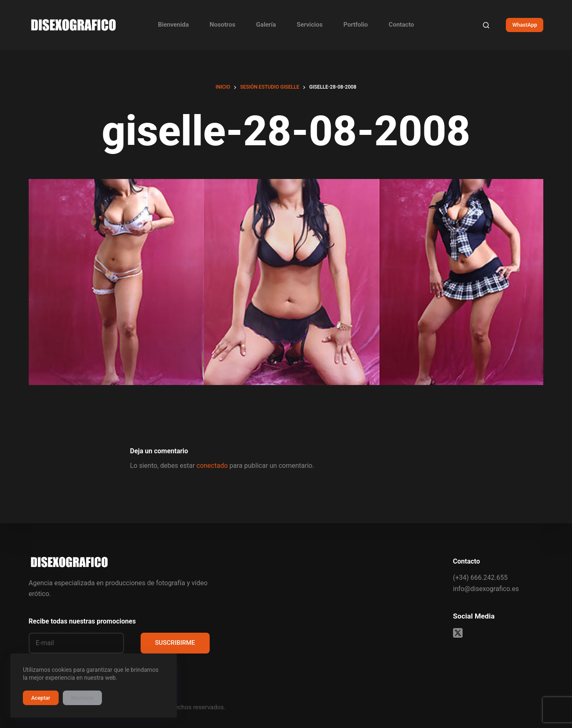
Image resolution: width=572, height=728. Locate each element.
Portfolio (355, 25)
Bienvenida (173, 25)
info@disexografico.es (486, 589)
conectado (212, 466)
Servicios (310, 25)
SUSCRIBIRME (175, 643)
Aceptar (41, 698)
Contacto (401, 25)
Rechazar (82, 698)
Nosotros (223, 25)
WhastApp (525, 25)
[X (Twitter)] (458, 633)
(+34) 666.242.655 (480, 578)
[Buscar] (486, 25)
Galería (266, 25)
